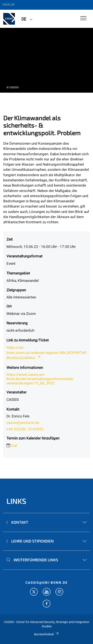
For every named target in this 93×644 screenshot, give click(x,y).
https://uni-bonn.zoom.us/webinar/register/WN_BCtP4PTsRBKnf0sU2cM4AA (46, 353)
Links (16, 501)
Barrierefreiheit (46, 634)
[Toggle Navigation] (83, 18)
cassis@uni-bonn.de (23, 423)
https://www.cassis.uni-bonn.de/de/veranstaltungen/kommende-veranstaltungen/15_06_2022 (40, 379)
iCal (14, 446)
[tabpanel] (46, 60)
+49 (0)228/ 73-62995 (25, 429)
